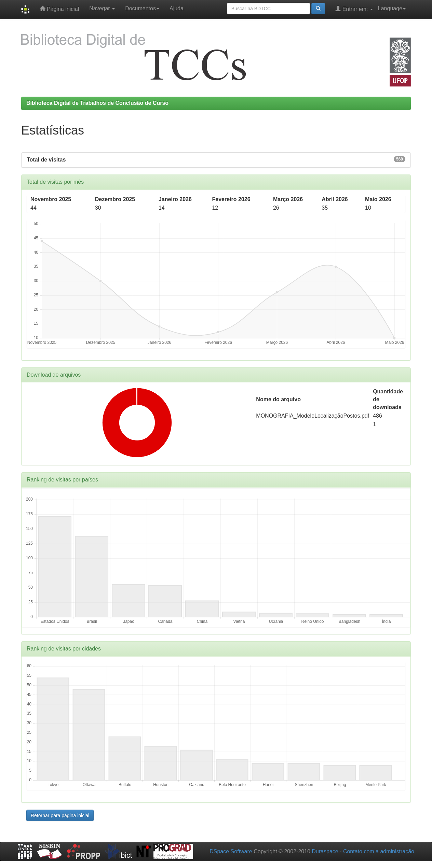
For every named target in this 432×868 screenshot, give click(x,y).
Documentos (142, 8)
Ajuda (177, 8)
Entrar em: (354, 9)
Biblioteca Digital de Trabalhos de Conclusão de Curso (97, 103)
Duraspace (325, 851)
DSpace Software (231, 851)
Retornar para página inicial (60, 815)
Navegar (102, 8)
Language (392, 8)
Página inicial (59, 9)
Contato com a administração (379, 851)
